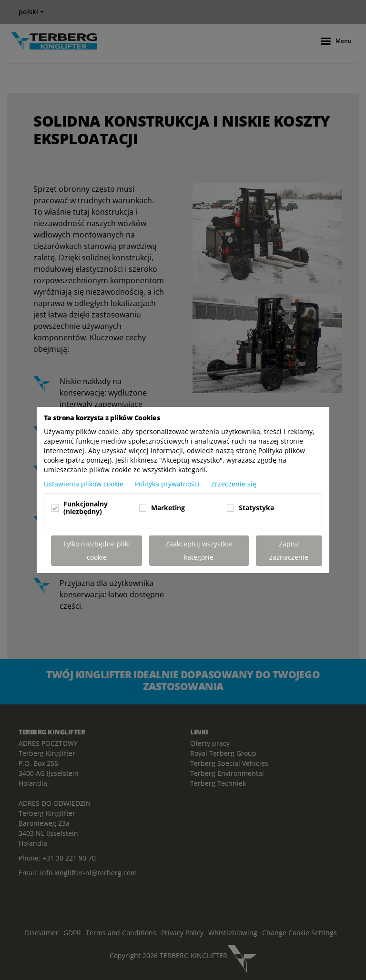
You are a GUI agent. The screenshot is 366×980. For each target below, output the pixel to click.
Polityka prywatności (168, 484)
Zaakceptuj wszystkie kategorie (199, 550)
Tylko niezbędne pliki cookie (97, 550)
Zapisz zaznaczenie (289, 550)
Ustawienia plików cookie (85, 484)
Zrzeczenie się (234, 484)
